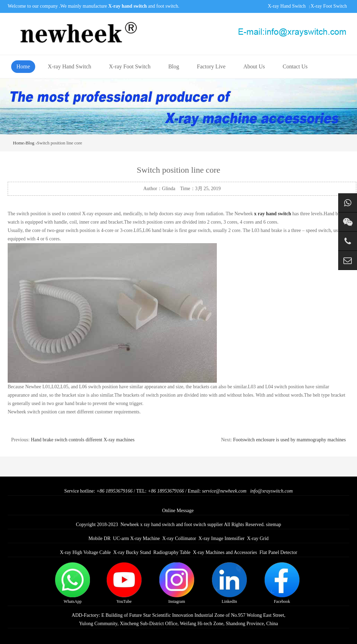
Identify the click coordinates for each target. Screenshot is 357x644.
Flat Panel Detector (278, 552)
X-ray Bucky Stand (132, 552)
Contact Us (295, 66)
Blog (174, 66)
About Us (254, 66)
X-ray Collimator (179, 538)
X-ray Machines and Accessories (225, 552)
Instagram (177, 583)
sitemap (274, 525)
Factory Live (211, 66)
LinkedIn (229, 583)
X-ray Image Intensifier (221, 538)
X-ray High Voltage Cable (85, 552)
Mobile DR (100, 538)
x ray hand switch (273, 214)
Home (23, 66)
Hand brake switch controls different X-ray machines (83, 440)
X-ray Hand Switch (287, 6)
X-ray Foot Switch (329, 6)
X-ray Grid (258, 538)
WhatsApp (73, 583)
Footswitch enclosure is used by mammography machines (290, 440)
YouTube (124, 583)
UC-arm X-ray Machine (136, 538)
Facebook (282, 583)
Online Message (178, 511)
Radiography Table (172, 552)
